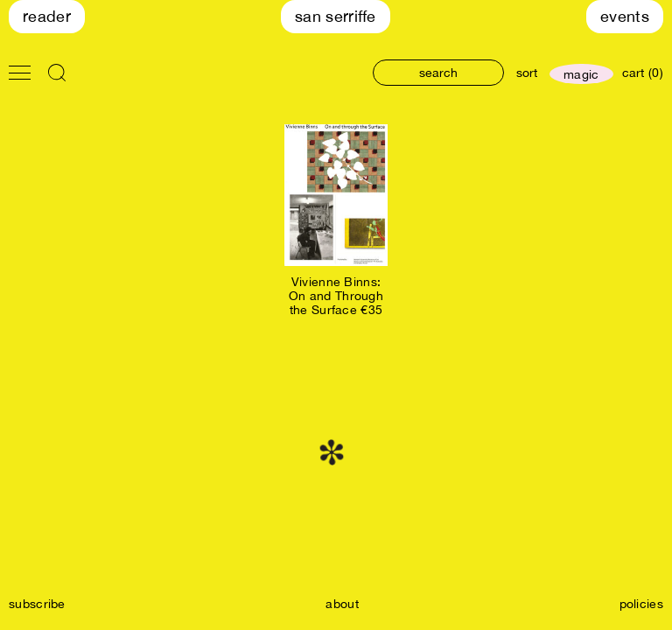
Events (625, 16)
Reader (47, 16)
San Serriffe (336, 16)
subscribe (37, 604)
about (342, 604)
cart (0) (643, 73)
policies (641, 604)
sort (527, 73)
